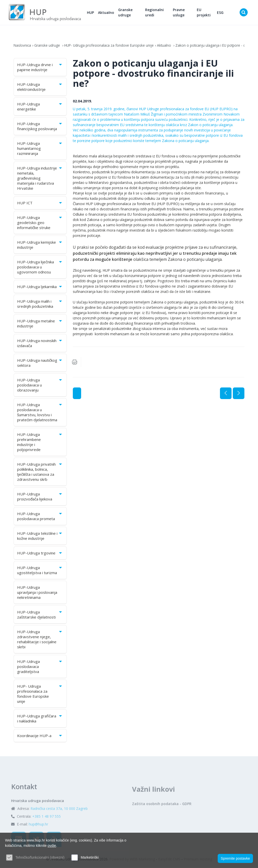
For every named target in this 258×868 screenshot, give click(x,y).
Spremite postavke (235, 858)
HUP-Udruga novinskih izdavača (40, 344)
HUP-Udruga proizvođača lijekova (40, 497)
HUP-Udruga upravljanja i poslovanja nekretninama (37, 593)
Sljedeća (239, 394)
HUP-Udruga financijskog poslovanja (40, 127)
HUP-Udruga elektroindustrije (40, 88)
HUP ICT (40, 204)
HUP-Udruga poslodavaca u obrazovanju (40, 386)
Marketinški (90, 857)
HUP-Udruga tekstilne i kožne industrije (40, 537)
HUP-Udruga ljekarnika (40, 287)
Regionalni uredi (156, 13)
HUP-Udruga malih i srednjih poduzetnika (40, 304)
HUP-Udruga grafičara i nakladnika (40, 719)
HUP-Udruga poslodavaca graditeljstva (40, 667)
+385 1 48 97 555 (46, 830)
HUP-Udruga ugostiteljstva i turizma (40, 571)
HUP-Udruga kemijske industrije (40, 245)
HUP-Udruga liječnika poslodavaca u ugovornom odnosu (40, 268)
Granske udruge (128, 13)
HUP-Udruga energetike (40, 107)
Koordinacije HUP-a (40, 736)
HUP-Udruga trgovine (40, 554)
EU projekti (205, 13)
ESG (220, 13)
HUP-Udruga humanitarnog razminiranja (40, 149)
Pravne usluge (180, 13)
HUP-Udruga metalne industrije (40, 324)
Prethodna (226, 394)
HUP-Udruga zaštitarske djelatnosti (40, 615)
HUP (93, 13)
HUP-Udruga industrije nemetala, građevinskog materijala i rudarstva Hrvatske (40, 179)
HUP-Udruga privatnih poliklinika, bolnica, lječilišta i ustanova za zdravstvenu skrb (40, 472)
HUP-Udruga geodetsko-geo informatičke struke (40, 223)
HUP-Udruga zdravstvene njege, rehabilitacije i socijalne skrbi (40, 640)
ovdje (52, 846)
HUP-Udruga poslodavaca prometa (40, 517)
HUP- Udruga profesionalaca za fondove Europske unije (110, 46)
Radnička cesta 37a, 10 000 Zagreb (59, 822)
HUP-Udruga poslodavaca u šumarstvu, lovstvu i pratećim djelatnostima (40, 413)
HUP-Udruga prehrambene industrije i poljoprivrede (40, 443)
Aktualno (109, 13)
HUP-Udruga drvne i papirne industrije (40, 68)
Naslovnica (23, 46)
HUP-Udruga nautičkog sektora (40, 363)
